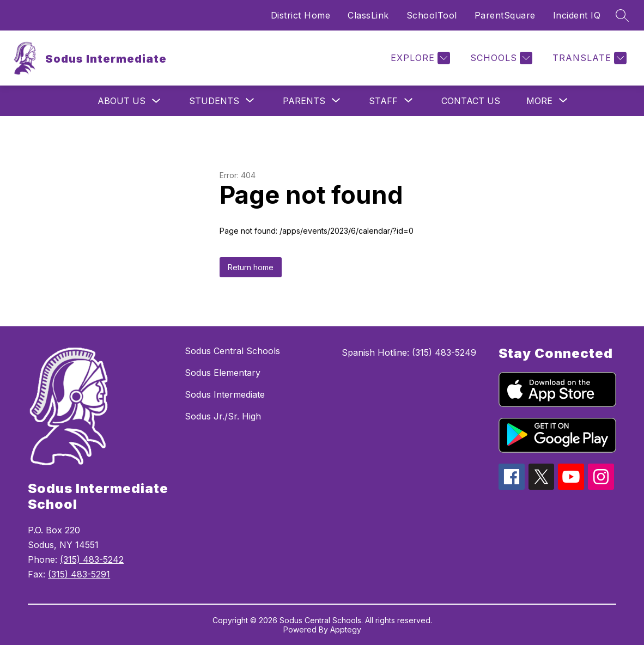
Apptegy (346, 629)
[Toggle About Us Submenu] (156, 101)
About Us (121, 101)
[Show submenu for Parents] (304, 101)
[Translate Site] (588, 58)
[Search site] (622, 15)
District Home (301, 15)
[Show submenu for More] (539, 101)
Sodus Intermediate (225, 394)
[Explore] (419, 58)
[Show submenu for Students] (214, 101)
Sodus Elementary (223, 373)
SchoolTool (432, 15)
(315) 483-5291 (79, 574)
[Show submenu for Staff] (383, 101)
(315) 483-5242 (92, 559)
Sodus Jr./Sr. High (223, 416)
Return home (251, 267)
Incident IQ (577, 15)
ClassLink (368, 15)
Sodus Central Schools (232, 351)
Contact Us (471, 101)
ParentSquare (505, 15)
